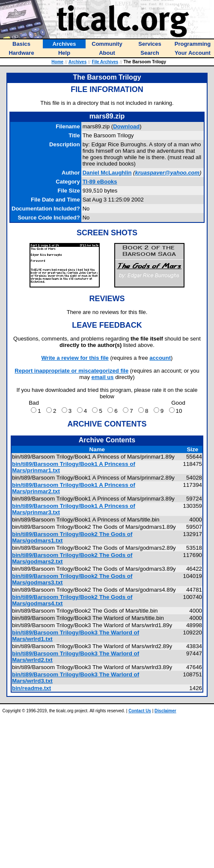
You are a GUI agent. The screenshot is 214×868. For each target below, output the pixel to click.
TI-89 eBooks (100, 182)
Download (126, 126)
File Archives (105, 62)
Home (57, 62)
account (160, 358)
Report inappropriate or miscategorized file (71, 371)
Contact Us (140, 711)
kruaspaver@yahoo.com (167, 173)
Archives (77, 62)
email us (103, 377)
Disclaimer (165, 711)
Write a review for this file (75, 358)
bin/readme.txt (31, 688)
